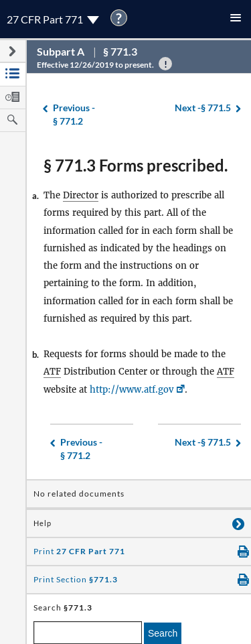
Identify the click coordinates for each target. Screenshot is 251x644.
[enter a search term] (88, 633)
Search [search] (163, 633)
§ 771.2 (74, 114)
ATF (52, 372)
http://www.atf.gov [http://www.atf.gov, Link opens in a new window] (132, 390)
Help (43, 523)
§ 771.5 (203, 108)
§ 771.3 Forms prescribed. (136, 165)
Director (81, 195)
